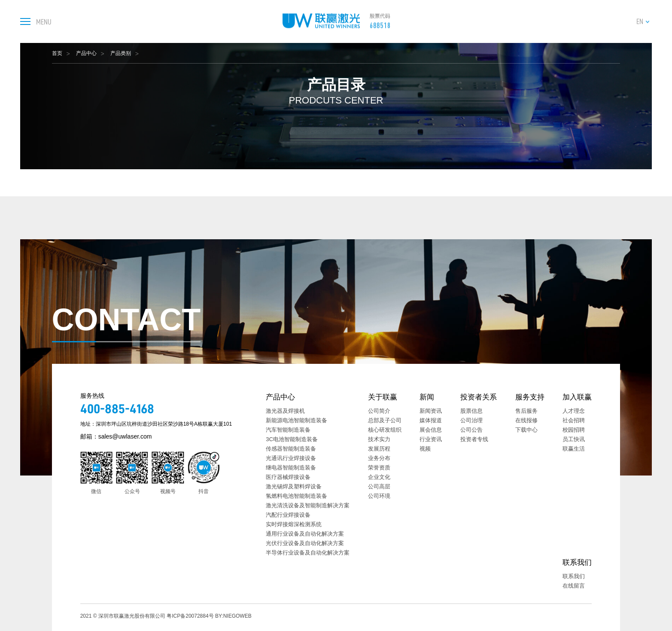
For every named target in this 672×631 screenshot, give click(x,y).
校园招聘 (574, 430)
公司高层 (379, 486)
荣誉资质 (379, 468)
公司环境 (379, 496)
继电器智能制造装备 (291, 468)
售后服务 (526, 411)
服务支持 (530, 397)
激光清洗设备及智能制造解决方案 (308, 505)
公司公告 (471, 430)
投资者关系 (479, 397)
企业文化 (379, 477)
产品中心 (86, 53)
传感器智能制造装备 (291, 449)
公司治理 (471, 420)
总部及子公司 (385, 420)
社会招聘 (574, 420)
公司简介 (379, 411)
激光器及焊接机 (285, 411)
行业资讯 (431, 439)
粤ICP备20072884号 (190, 616)
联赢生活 (574, 449)
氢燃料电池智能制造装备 (296, 496)
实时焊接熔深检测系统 (294, 524)
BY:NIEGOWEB (233, 616)
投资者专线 (474, 439)
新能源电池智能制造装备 (296, 420)
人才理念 (574, 411)
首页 (57, 53)
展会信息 (431, 430)
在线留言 (574, 586)
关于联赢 (383, 397)
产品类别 (121, 53)
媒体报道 (431, 420)
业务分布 (379, 458)
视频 (425, 449)
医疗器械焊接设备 (288, 477)
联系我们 (577, 562)
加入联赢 (577, 397)
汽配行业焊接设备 (288, 515)
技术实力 (379, 439)
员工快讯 (574, 439)
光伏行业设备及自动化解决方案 (305, 543)
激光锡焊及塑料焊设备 (294, 486)
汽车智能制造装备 (288, 430)
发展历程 (379, 449)
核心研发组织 (385, 430)
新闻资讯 (431, 411)
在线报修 (526, 420)
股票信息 (471, 411)
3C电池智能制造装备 (292, 439)
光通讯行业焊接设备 (291, 458)
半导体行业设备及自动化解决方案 (308, 553)
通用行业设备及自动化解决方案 (305, 534)
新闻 (427, 397)
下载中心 (526, 430)
